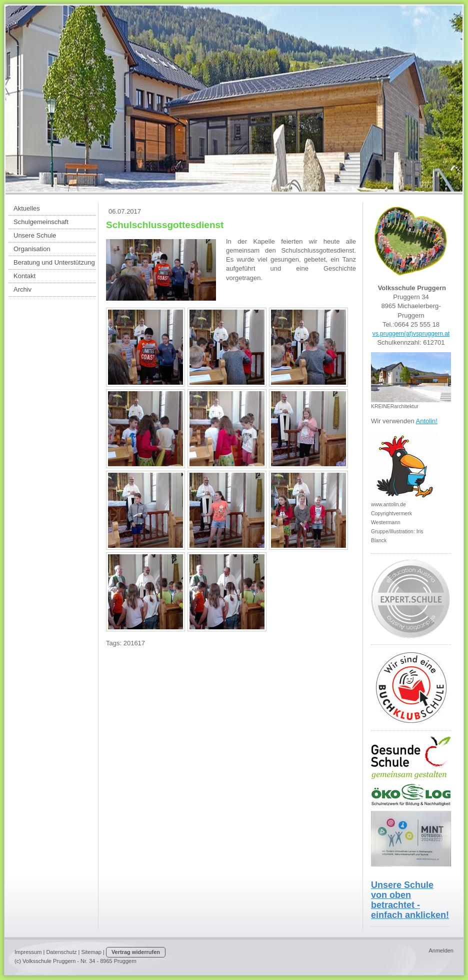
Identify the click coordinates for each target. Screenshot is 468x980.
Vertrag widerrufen (136, 952)
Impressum (28, 952)
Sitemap (91, 952)
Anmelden (441, 950)
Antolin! (427, 421)
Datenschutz (61, 952)
